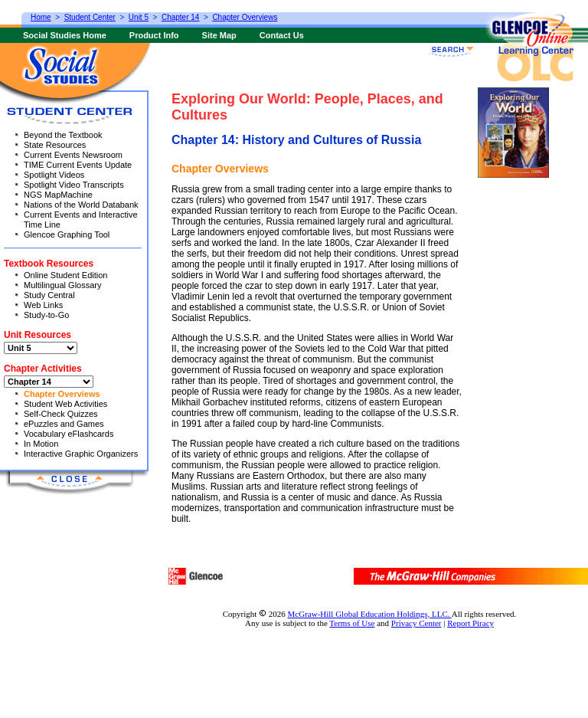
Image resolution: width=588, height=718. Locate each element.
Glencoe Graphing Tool (67, 234)
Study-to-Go (46, 315)
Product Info (154, 35)
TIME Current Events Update (78, 165)
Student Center (90, 17)
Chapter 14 (180, 17)
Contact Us (282, 35)
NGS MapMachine (58, 195)
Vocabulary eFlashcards (69, 434)
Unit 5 (139, 17)
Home (41, 17)
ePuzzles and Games (64, 424)
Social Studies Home (65, 35)
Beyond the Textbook (63, 135)
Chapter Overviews (62, 394)
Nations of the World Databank (81, 205)
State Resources (55, 145)
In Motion (41, 444)
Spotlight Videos (54, 175)
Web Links (43, 305)
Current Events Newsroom (73, 155)
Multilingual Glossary (62, 285)
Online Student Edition (65, 275)
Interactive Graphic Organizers (81, 454)
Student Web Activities (65, 404)
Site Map (219, 35)
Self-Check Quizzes (61, 414)
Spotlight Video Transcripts (74, 185)
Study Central (49, 295)
